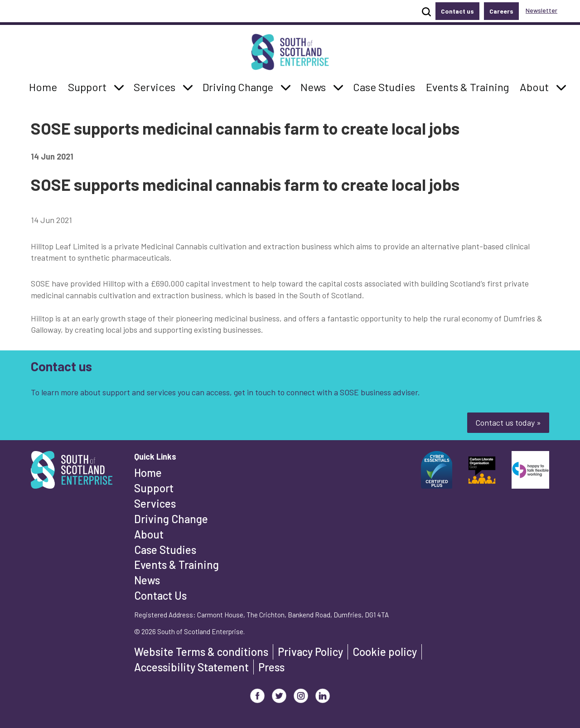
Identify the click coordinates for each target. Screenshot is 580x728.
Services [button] (157, 86)
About (149, 534)
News (147, 580)
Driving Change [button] (238, 86)
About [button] (537, 86)
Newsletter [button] (541, 10)
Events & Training (176, 565)
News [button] (316, 86)
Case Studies (165, 550)
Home (148, 473)
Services (155, 503)
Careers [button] (501, 11)
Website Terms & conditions (201, 652)
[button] (119, 87)
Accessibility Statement (191, 667)
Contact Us (160, 595)
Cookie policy (385, 652)
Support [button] (90, 86)
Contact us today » (508, 422)
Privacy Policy (310, 652)
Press (271, 667)
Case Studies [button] (384, 86)
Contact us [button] (457, 11)
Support (154, 488)
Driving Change (171, 519)
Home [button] (46, 86)
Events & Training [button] (467, 86)
